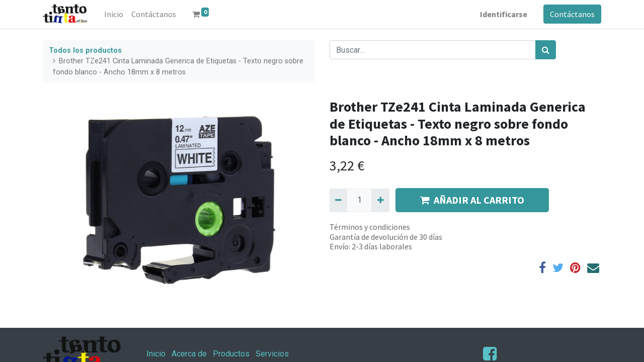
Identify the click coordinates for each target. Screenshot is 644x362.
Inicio (156, 354)
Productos (231, 354)
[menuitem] (114, 14)
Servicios (272, 354)
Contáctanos (572, 14)
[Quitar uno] (338, 200)
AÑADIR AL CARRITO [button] (472, 200)
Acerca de (189, 354)
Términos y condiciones (370, 227)
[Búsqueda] (546, 50)
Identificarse (504, 14)
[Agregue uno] (380, 200)
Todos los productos (85, 51)
